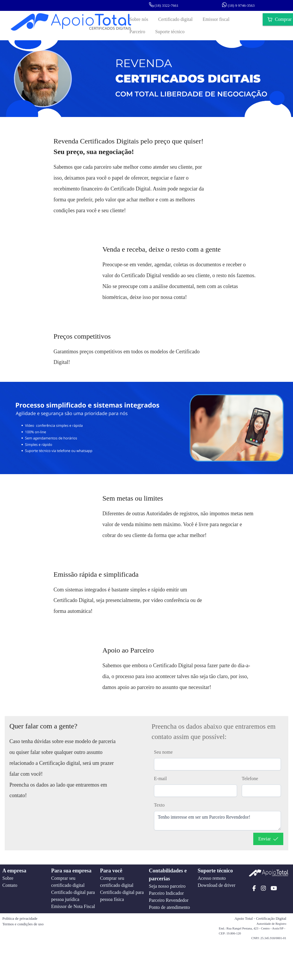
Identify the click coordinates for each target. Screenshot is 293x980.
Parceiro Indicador (166, 893)
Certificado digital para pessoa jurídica (73, 896)
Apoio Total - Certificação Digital (260, 918)
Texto (159, 805)
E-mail (160, 779)
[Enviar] (268, 839)
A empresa (14, 871)
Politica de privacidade (20, 918)
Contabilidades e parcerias (168, 875)
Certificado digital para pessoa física (122, 896)
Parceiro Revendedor (169, 900)
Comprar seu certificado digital (68, 882)
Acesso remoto (212, 878)
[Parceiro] (137, 32)
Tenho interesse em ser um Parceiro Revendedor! (217, 821)
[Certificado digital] (175, 19)
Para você (111, 871)
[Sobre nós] (139, 19)
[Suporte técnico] (170, 32)
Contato (10, 885)
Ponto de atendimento (169, 907)
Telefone (250, 779)
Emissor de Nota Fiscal (73, 906)
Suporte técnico (215, 871)
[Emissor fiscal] (216, 19)
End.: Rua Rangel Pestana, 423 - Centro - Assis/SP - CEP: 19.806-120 (252, 931)
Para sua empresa (71, 871)
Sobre (8, 878)
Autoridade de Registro (271, 924)
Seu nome (163, 752)
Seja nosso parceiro (167, 886)
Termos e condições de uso (23, 924)
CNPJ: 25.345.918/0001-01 (269, 938)
